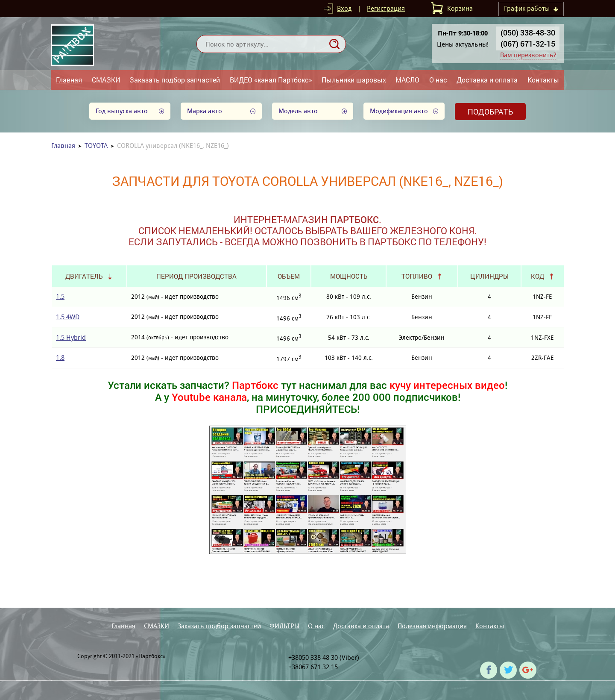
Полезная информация (432, 626)
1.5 (60, 296)
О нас (438, 80)
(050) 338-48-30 (528, 32)
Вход (344, 8)
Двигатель (84, 276)
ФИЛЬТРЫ (284, 626)
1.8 (60, 357)
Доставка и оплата (487, 80)
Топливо (417, 276)
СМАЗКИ (106, 80)
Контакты (543, 80)
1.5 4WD (68, 317)
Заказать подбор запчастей (175, 80)
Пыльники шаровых (354, 80)
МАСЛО (407, 80)
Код (537, 276)
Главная (69, 80)
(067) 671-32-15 (528, 44)
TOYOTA (96, 146)
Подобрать (490, 112)
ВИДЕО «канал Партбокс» (271, 80)
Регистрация (386, 8)
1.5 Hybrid (71, 337)
